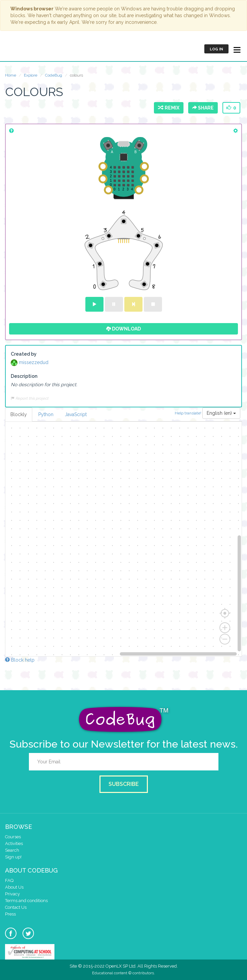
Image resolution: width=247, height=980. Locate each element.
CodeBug (28, 49)
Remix (169, 108)
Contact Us (16, 907)
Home (11, 75)
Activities (14, 843)
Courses (13, 837)
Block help (20, 660)
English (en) (221, 413)
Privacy (12, 894)
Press (10, 914)
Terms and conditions (26, 901)
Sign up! (13, 857)
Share (203, 108)
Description (24, 376)
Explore (31, 75)
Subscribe (124, 784)
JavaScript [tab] (76, 414)
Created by (24, 354)
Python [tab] (46, 414)
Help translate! (189, 413)
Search (12, 850)
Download (123, 329)
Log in (216, 49)
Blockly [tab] (19, 414)
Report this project (30, 398)
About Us (14, 887)
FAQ (9, 880)
